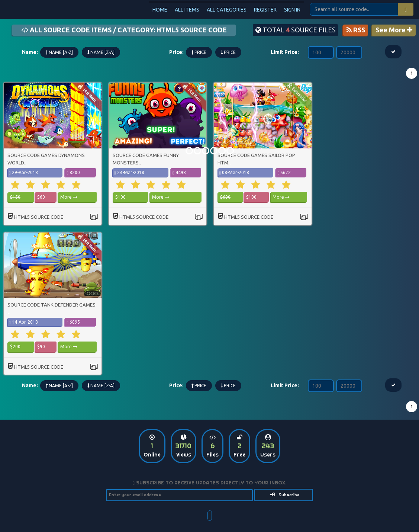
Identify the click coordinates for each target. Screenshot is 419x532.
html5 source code (39, 217)
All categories (227, 10)
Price (199, 52)
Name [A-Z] (59, 52)
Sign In (292, 10)
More (69, 197)
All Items (187, 10)
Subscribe (285, 495)
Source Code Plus (48, 9)
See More (394, 30)
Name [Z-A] (101, 52)
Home (160, 10)
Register (265, 10)
